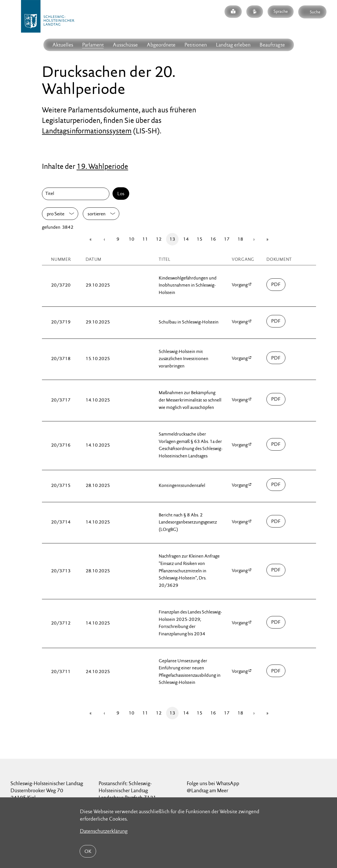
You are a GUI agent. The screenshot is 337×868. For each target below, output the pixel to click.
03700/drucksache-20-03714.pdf (276, 521)
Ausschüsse (125, 45)
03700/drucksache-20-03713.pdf (276, 570)
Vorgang (240, 285)
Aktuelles (63, 45)
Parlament (93, 45)
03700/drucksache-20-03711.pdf (276, 671)
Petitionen (196, 45)
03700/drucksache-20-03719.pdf (276, 321)
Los (121, 194)
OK (88, 851)
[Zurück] (104, 239)
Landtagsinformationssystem (87, 131)
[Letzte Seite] (268, 239)
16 (213, 239)
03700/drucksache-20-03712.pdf (276, 622)
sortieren (97, 214)
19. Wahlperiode (102, 166)
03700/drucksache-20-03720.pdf (276, 285)
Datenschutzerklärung (104, 831)
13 (172, 239)
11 (145, 239)
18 (240, 239)
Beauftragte (272, 45)
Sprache (281, 11)
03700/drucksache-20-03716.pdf (276, 444)
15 (200, 239)
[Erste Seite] (91, 239)
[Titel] (77, 194)
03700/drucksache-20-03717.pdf (276, 399)
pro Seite (56, 214)
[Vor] (254, 239)
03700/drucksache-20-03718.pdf (276, 358)
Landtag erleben (233, 45)
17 (227, 239)
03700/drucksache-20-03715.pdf (276, 485)
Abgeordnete (161, 45)
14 (186, 239)
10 (132, 239)
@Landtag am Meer (207, 790)
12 (159, 239)
